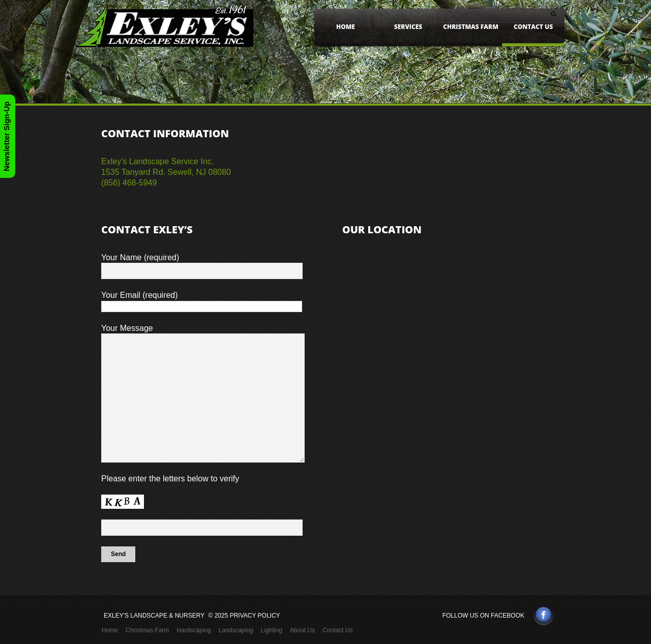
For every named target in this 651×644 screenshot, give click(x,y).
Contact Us (533, 27)
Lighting (272, 630)
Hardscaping (194, 630)
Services (408, 27)
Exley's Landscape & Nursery (154, 616)
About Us (302, 630)
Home (346, 27)
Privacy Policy (255, 616)
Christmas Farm (471, 27)
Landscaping (236, 630)
